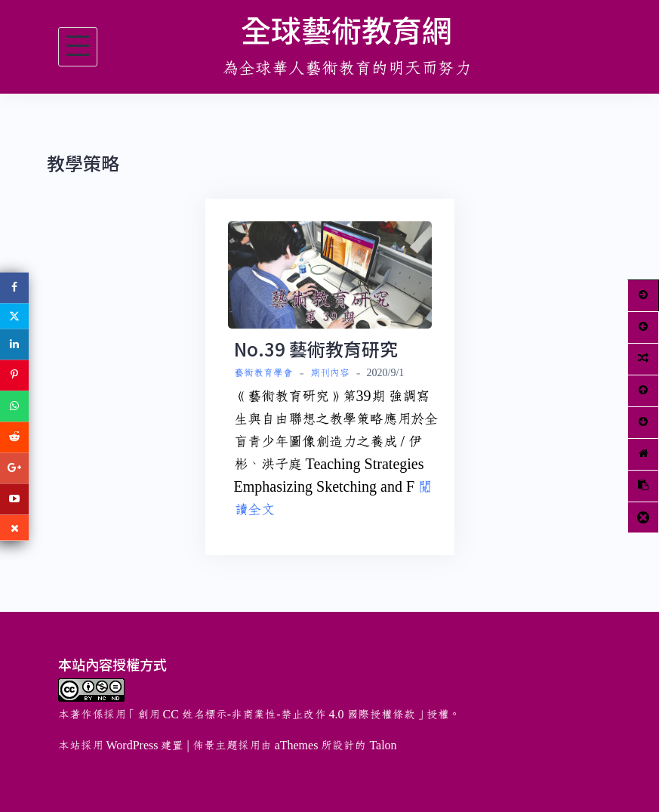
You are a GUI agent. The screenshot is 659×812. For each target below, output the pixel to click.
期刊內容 (330, 373)
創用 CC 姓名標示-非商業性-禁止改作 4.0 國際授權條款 (276, 715)
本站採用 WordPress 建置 (121, 746)
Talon (383, 746)
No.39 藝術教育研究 (316, 349)
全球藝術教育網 (346, 29)
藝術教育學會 (263, 373)
